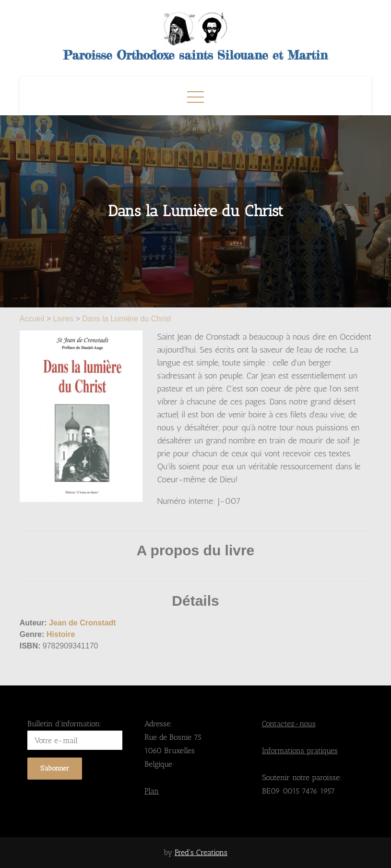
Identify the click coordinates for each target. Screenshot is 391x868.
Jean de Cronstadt (83, 623)
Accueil (33, 319)
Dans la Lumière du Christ (127, 319)
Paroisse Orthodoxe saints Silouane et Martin (195, 55)
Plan (152, 791)
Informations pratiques (300, 751)
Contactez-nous (289, 724)
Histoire (61, 634)
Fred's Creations (201, 852)
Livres (64, 319)
